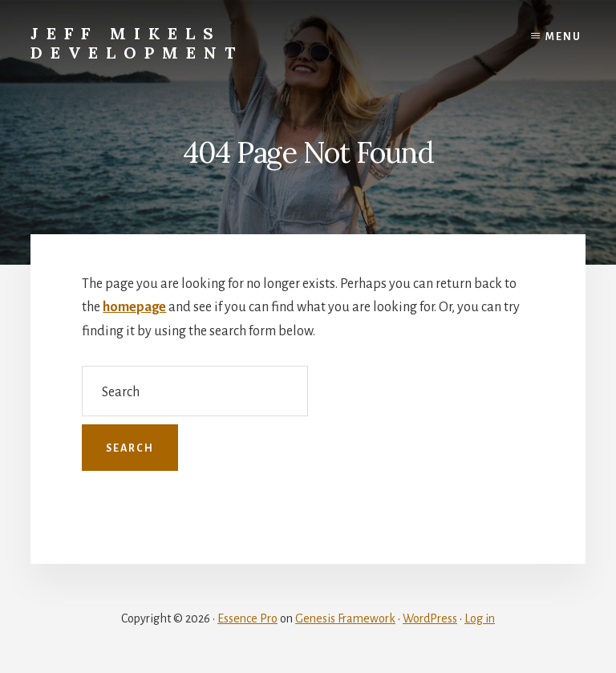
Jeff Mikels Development (137, 43)
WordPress (430, 618)
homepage (134, 307)
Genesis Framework (345, 618)
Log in (480, 618)
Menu (563, 37)
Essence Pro (247, 618)
